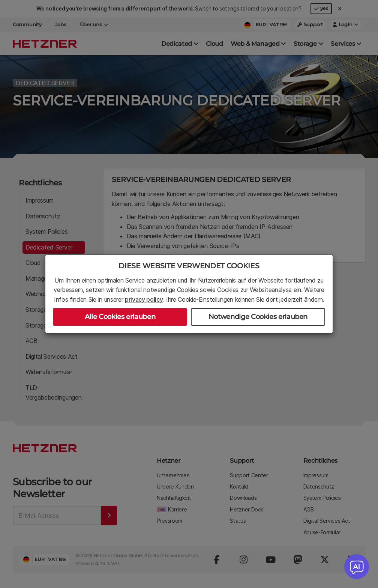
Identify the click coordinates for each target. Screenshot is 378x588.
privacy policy (144, 299)
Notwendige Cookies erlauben (258, 317)
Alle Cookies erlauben (120, 317)
